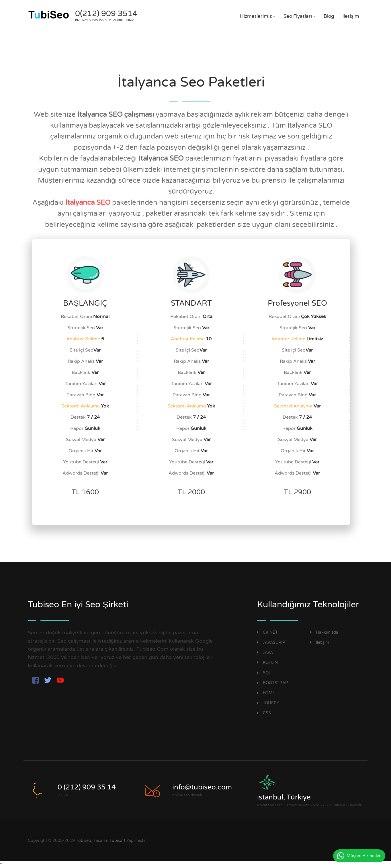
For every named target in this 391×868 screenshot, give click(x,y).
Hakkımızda (324, 632)
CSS (264, 713)
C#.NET (267, 632)
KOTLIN (267, 663)
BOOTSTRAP (272, 683)
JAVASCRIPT (272, 642)
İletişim (351, 16)
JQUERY (268, 703)
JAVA (265, 653)
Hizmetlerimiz (258, 16)
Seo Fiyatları (299, 16)
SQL (264, 673)
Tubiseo (84, 841)
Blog (329, 16)
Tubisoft (117, 841)
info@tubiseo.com (202, 787)
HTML (266, 693)
